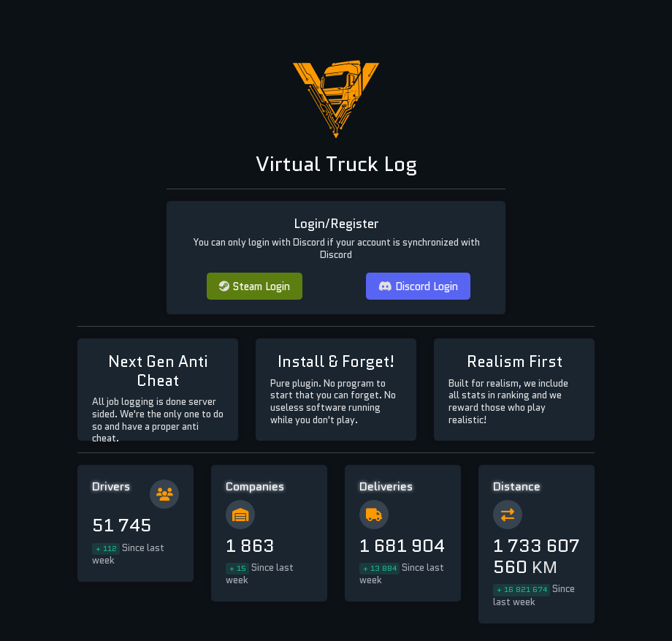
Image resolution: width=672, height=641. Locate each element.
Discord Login (418, 286)
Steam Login (255, 286)
